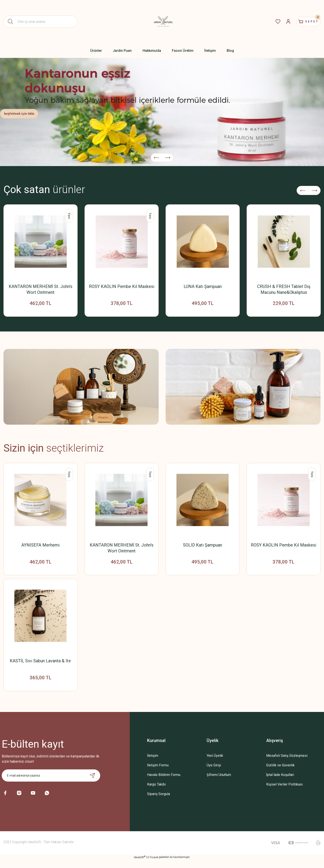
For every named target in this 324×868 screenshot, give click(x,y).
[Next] (168, 155)
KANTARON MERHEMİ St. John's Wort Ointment (41, 289)
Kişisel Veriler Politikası (284, 792)
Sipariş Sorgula (159, 802)
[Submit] (92, 783)
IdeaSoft (140, 865)
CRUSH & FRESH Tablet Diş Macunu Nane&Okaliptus (284, 289)
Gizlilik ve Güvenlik (280, 773)
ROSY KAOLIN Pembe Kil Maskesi (122, 286)
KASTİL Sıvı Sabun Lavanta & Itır (40, 666)
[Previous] (156, 155)
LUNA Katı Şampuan (203, 286)
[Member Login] (280, 22)
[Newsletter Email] (51, 783)
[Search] (41, 22)
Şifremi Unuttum (219, 782)
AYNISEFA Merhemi (40, 547)
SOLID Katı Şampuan (203, 547)
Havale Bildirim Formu (164, 782)
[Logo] (162, 22)
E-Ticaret (153, 865)
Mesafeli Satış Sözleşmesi (287, 763)
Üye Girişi (214, 773)
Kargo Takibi (156, 792)
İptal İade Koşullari (280, 782)
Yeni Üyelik (215, 763)
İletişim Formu (158, 773)
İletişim (153, 763)
